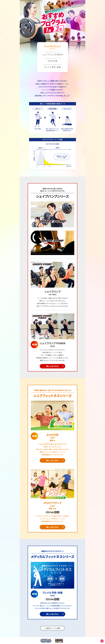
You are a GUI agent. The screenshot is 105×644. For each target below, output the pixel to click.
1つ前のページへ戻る (52, 628)
